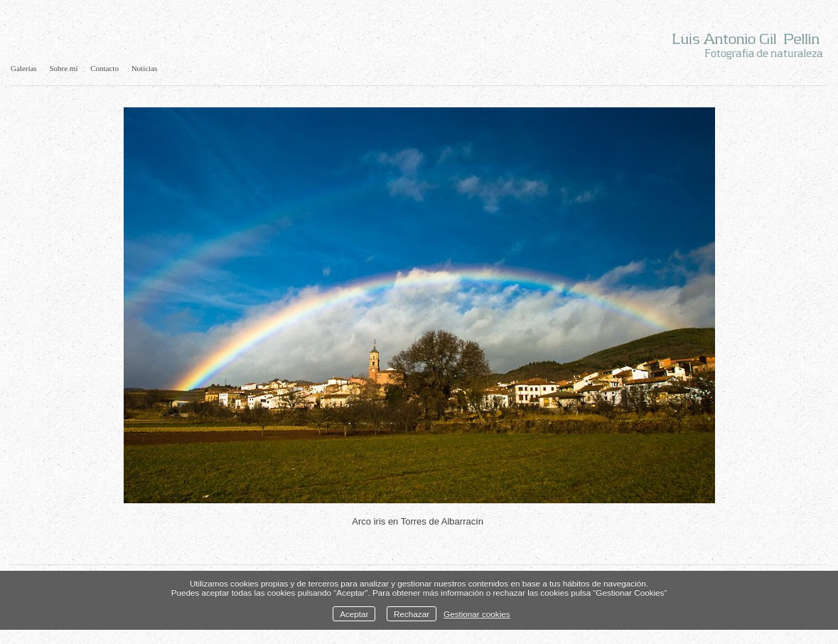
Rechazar (412, 614)
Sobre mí (63, 68)
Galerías (24, 68)
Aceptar (354, 614)
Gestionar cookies (477, 614)
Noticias (145, 68)
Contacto (104, 68)
